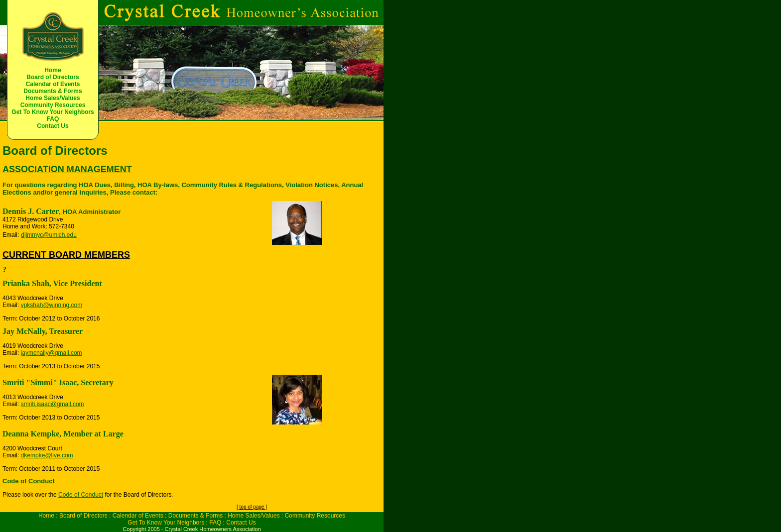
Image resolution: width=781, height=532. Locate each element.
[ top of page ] (252, 507)
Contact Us (53, 126)
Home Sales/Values (53, 98)
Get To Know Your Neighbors (53, 112)
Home (53, 70)
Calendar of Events (53, 84)
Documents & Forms (53, 91)
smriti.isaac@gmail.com (53, 404)
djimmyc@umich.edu (49, 235)
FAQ (53, 119)
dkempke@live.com (47, 455)
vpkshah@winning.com (52, 305)
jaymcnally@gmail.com (52, 353)
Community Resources (53, 105)
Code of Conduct (81, 495)
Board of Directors (53, 77)
